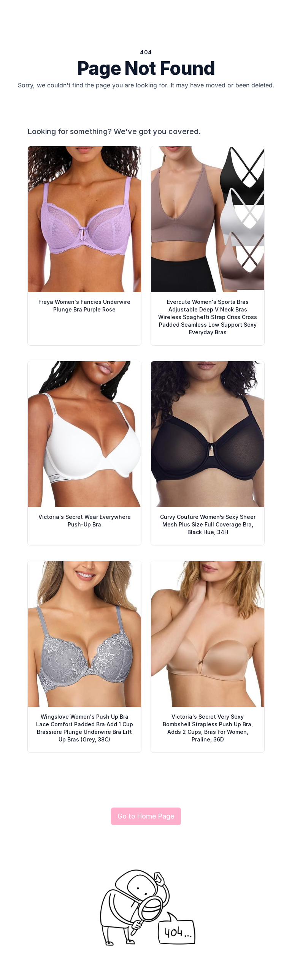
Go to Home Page (146, 816)
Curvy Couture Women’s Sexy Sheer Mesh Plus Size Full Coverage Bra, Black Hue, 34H (208, 524)
